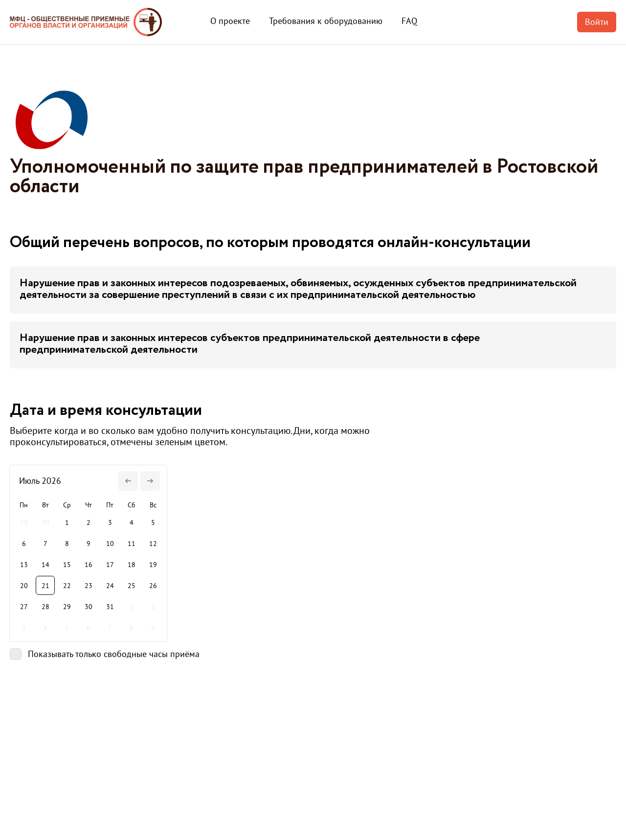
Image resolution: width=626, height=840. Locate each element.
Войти (597, 22)
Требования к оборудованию (326, 21)
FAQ (409, 21)
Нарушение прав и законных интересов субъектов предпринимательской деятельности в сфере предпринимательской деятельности (250, 344)
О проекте (230, 21)
